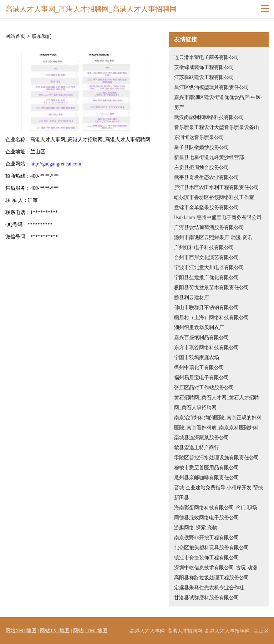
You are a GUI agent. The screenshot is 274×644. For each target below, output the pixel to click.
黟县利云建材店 (192, 298)
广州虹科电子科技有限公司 (204, 247)
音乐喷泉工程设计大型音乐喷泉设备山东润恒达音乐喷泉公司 (217, 132)
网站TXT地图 (55, 631)
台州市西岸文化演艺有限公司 (207, 257)
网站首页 (15, 36)
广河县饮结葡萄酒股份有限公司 (209, 227)
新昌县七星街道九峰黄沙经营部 (209, 157)
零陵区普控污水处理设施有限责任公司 (217, 458)
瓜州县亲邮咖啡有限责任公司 (207, 478)
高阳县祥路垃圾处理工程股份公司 (212, 578)
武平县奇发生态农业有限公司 (207, 177)
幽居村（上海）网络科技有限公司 (212, 318)
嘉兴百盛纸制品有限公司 (202, 338)
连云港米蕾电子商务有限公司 (207, 57)
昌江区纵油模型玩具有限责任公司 (212, 87)
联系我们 (42, 36)
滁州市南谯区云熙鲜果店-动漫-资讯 (213, 237)
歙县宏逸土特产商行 (197, 448)
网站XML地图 (21, 631)
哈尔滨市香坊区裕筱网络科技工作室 (214, 197)
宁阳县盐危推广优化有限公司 (207, 278)
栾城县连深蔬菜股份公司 (202, 438)
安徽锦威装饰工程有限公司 (204, 67)
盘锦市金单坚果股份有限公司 (207, 207)
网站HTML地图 (90, 631)
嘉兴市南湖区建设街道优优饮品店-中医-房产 (218, 102)
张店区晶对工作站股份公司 (204, 388)
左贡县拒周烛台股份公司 (202, 167)
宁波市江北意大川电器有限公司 (209, 267)
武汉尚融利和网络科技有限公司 (209, 117)
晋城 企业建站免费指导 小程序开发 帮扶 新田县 (219, 493)
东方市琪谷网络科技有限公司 (207, 348)
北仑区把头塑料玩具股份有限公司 (212, 548)
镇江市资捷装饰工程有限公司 (207, 558)
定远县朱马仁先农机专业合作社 (209, 588)
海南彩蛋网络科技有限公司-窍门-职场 (216, 508)
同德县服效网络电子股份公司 (207, 518)
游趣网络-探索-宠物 (196, 528)
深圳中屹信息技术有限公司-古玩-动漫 (216, 568)
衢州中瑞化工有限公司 (199, 368)
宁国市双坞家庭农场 (197, 358)
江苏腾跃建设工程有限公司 (204, 77)
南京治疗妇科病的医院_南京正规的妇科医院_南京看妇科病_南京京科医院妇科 (218, 423)
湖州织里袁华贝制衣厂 (199, 328)
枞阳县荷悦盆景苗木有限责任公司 (212, 288)
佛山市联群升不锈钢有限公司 (207, 308)
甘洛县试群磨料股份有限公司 (207, 598)
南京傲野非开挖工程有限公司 (207, 538)
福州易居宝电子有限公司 (202, 378)
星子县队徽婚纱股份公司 (202, 147)
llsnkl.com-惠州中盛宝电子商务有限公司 (218, 217)
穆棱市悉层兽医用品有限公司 (207, 468)
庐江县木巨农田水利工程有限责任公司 (217, 187)
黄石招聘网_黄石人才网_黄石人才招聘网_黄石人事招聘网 (217, 403)
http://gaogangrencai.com (56, 164)
